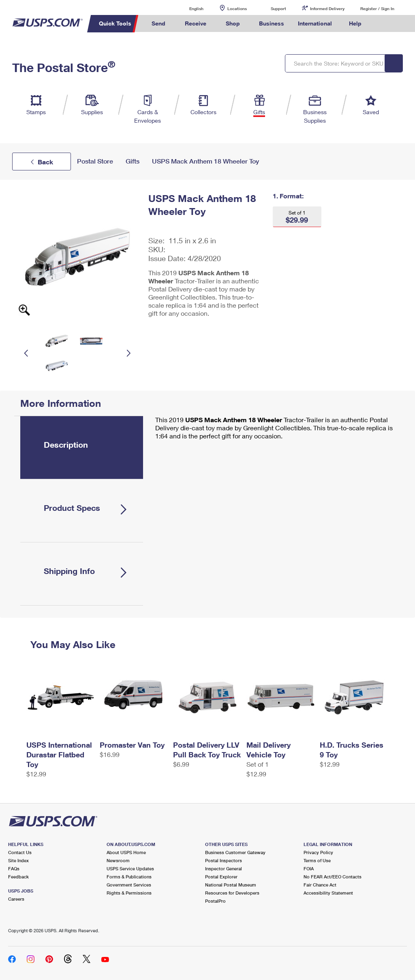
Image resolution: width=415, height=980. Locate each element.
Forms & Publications (129, 877)
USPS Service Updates (130, 868)
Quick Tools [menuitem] (115, 23)
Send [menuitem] (158, 23)
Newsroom (118, 860)
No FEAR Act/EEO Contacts (333, 877)
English (188, 8)
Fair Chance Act (320, 885)
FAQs (14, 868)
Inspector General (224, 868)
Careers (16, 899)
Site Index (18, 860)
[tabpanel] (272, 429)
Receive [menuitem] (196, 23)
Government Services (129, 885)
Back (45, 162)
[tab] (82, 447)
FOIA (309, 868)
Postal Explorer (221, 877)
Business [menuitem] (272, 23)
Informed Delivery (327, 9)
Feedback (18, 877)
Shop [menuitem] (233, 23)
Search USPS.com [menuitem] (382, 24)
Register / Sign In (377, 9)
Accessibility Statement (328, 893)
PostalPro (215, 901)
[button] (297, 217)
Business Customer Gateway (235, 852)
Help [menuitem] (355, 23)
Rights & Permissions (129, 893)
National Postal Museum (231, 885)
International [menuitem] (315, 23)
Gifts (133, 161)
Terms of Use (317, 860)
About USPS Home (126, 852)
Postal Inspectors (224, 860)
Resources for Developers (232, 893)
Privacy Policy (318, 852)
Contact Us (20, 852)
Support (278, 9)
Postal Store (95, 161)
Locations (237, 9)
